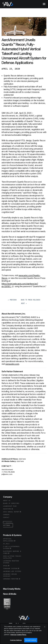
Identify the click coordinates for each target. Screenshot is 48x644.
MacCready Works (12, 589)
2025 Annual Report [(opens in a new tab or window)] (11, 512)
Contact (6, 517)
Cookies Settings (8, 524)
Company (8, 497)
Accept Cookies (31, 640)
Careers (6, 515)
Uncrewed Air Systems (12, 571)
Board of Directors (11, 503)
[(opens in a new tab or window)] (7, 604)
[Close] (45, 627)
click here (22, 459)
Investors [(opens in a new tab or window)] (7, 509)
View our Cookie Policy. (18, 635)
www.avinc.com (12, 364)
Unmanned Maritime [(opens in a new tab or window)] (11, 579)
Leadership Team (10, 506)
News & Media (10, 594)
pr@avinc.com (7, 474)
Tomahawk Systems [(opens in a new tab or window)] (10, 568)
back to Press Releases (30, 300)
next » (24, 303)
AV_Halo (6, 544)
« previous (12, 300)
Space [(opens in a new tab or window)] (5, 566)
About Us (7, 500)
